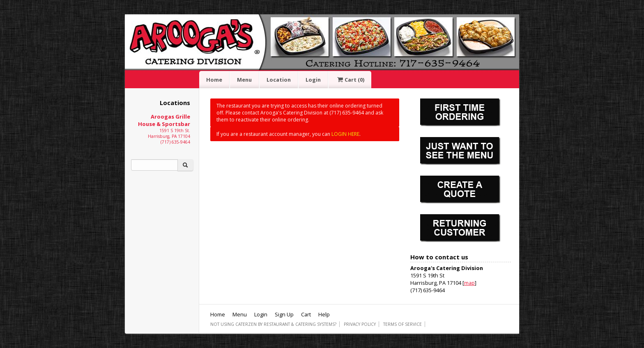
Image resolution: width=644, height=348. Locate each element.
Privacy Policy (360, 324)
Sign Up (284, 314)
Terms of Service (402, 324)
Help (324, 314)
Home (214, 80)
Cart (350, 80)
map (469, 283)
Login (313, 80)
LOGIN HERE (345, 134)
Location (279, 80)
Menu (244, 80)
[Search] (154, 165)
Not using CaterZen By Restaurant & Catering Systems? (273, 324)
